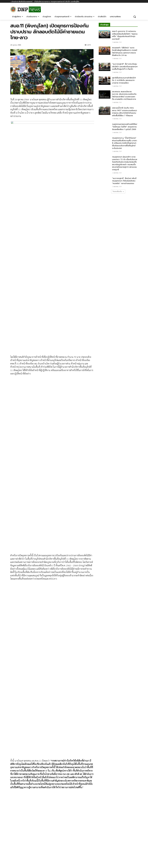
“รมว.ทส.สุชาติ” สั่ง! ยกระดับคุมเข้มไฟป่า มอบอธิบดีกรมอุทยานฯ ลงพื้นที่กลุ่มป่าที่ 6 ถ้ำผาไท (125, 67)
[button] (135, 17)
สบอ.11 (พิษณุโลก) (24, 759)
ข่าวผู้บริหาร (15, 799)
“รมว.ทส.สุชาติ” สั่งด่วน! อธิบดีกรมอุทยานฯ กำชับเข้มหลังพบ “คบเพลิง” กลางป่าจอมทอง (124, 181)
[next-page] (16, 819)
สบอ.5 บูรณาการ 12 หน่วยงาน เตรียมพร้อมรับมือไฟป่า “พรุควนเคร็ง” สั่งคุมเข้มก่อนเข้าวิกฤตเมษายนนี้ (125, 35)
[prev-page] (12, 819)
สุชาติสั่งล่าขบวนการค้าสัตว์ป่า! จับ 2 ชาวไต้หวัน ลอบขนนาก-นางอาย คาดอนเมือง (124, 80)
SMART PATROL (45, 799)
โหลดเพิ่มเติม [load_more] (118, 191)
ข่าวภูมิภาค (73, 799)
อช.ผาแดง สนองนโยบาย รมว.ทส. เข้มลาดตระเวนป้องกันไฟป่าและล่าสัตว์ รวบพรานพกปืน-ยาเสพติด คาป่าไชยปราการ (124, 95)
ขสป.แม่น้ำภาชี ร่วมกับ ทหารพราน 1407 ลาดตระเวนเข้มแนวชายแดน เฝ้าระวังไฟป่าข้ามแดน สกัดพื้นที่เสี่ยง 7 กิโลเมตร (125, 112)
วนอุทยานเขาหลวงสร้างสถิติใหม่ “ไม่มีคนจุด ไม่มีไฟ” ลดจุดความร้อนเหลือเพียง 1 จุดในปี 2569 (125, 127)
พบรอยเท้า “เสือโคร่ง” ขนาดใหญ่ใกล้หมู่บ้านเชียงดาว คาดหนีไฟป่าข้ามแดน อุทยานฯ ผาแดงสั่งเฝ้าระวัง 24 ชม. (125, 52)
